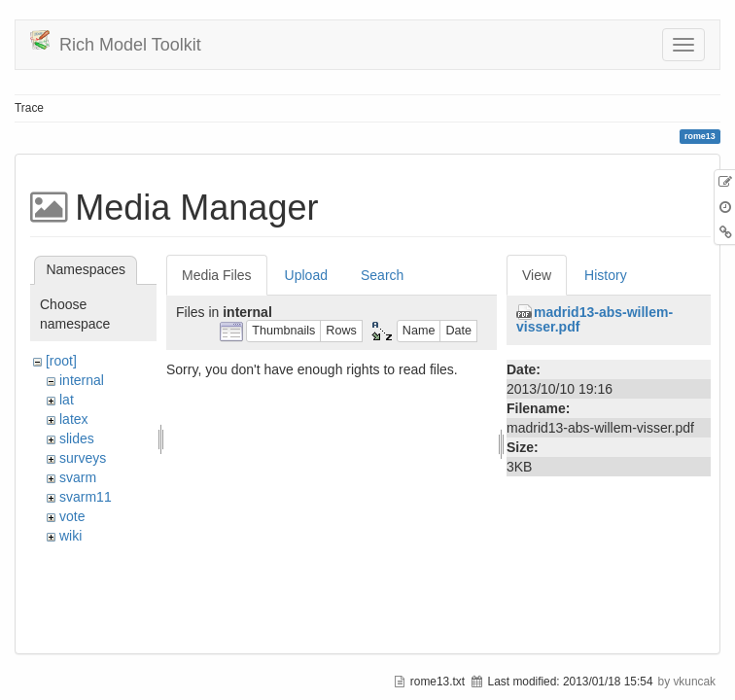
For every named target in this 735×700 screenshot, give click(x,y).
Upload (306, 275)
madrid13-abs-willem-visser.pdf (595, 319)
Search (382, 275)
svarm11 (86, 497)
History (606, 275)
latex (74, 419)
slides (77, 438)
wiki (70, 536)
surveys (83, 458)
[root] (61, 361)
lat (67, 400)
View (537, 275)
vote (72, 516)
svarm (78, 477)
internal (82, 380)
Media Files (217, 275)
